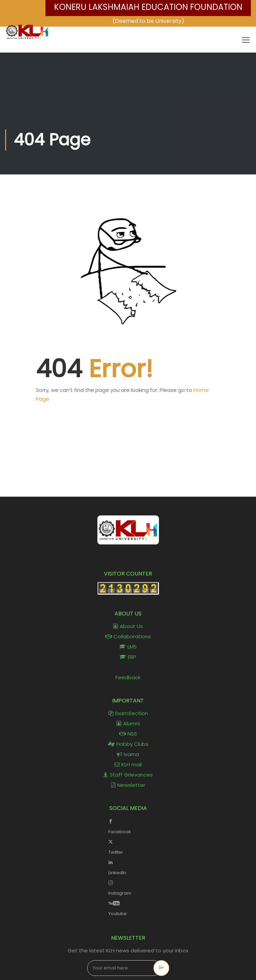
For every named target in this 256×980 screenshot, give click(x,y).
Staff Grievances (128, 775)
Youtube (128, 908)
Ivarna (128, 754)
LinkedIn (128, 867)
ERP (128, 657)
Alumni (128, 723)
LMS (128, 647)
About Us (128, 626)
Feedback (128, 677)
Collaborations (128, 636)
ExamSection (128, 713)
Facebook (128, 826)
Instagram (128, 887)
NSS (128, 734)
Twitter (128, 846)
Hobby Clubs (128, 744)
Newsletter (128, 785)
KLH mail (128, 764)
